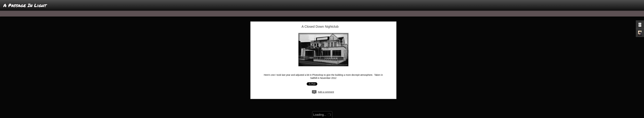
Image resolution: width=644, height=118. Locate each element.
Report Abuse (342, 116)
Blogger (332, 116)
